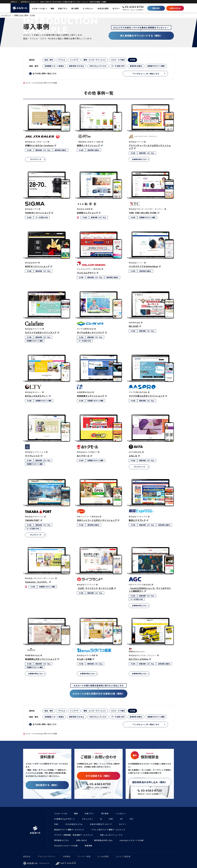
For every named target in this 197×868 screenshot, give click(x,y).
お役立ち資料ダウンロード (101, 824)
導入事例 (105, 813)
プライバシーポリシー (47, 856)
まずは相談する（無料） (98, 776)
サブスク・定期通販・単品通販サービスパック (74, 835)
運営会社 (27, 856)
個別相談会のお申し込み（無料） (150, 782)
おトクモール (83, 456)
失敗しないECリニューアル (111, 835)
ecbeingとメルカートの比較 (132, 840)
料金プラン (89, 813)
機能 (76, 813)
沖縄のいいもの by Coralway (39, 145)
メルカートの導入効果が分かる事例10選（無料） (98, 694)
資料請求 (156, 8)
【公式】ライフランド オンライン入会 (95, 588)
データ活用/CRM (118, 66)
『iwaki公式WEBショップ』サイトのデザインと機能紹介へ (150, 590)
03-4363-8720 (134, 7)
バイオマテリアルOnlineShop (143, 266)
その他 (32, 15)
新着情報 (89, 846)
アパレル (62, 60)
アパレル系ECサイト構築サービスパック (108, 830)
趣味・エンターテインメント (95, 60)
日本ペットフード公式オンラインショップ (97, 520)
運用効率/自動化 (136, 66)
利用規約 (67, 856)
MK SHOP (134, 326)
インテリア (74, 60)
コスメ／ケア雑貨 (118, 60)
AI (101, 819)
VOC (131, 819)
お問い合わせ (175, 8)
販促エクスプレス (137, 520)
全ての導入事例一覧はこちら (45, 73)
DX (121, 819)
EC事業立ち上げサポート (65, 819)
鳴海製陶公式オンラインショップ (41, 659)
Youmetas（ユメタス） (37, 582)
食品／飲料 (49, 60)
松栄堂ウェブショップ (87, 213)
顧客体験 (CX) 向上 (77, 66)
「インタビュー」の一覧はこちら (145, 74)
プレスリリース (36, 159)
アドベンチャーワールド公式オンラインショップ (150, 147)
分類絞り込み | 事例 (21, 15)
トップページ (6, 15)
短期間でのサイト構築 (156, 66)
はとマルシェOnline (139, 659)
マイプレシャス (32, 456)
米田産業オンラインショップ (91, 396)
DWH (56, 824)
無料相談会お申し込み (103, 840)
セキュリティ (88, 819)
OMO (111, 819)
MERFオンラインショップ (37, 266)
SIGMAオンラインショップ (38, 213)
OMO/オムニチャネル (98, 66)
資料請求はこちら (62, 840)
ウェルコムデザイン (86, 273)
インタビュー (121, 813)
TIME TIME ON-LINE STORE (143, 213)
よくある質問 (103, 856)
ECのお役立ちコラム (74, 824)
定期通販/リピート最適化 (54, 66)
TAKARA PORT (32, 520)
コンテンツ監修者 (123, 856)
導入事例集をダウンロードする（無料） (141, 36)
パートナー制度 (84, 856)
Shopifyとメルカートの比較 (66, 846)
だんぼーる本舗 (84, 659)
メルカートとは (61, 813)
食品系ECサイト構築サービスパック (69, 830)
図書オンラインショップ (88, 145)
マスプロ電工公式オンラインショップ (147, 396)
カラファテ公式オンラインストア (41, 332)
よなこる (133, 456)
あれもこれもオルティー (36, 396)
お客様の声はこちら (139, 159)
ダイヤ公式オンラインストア (91, 332)
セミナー (123, 824)
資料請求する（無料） (47, 785)
